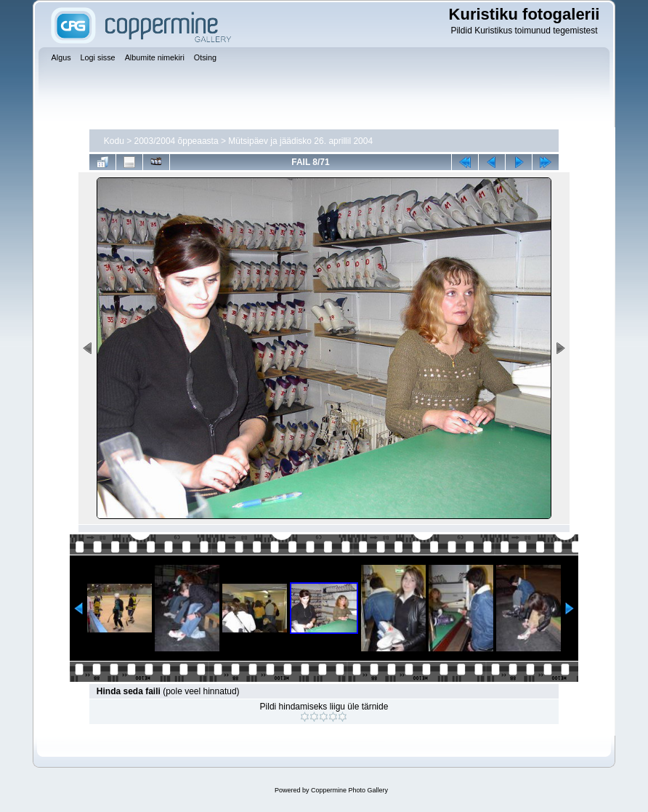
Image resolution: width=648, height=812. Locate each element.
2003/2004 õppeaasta (177, 141)
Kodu (114, 141)
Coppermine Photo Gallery (349, 790)
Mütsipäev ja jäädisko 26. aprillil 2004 (300, 141)
